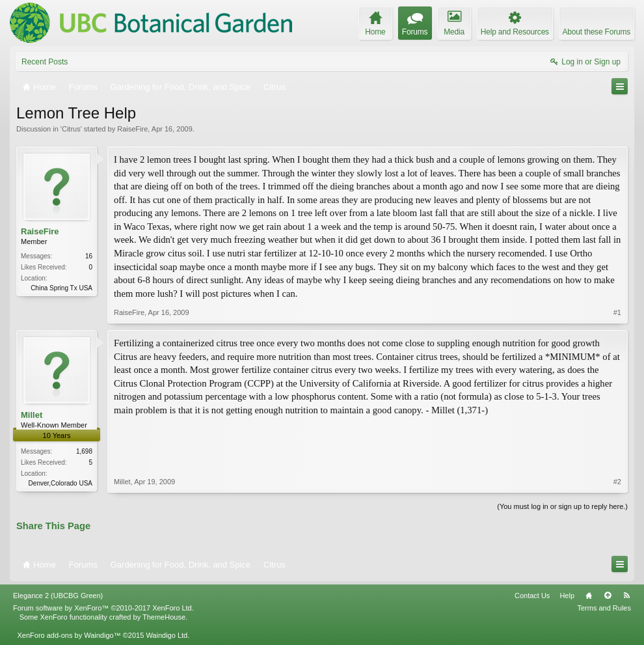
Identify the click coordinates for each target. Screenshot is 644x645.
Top (608, 596)
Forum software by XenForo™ (103, 608)
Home (589, 596)
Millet (32, 415)
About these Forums (597, 32)
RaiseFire (132, 129)
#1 (617, 312)
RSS (626, 596)
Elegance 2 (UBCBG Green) (58, 596)
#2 (617, 482)
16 (89, 256)
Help (567, 596)
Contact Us (532, 596)
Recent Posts (45, 62)
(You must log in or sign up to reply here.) (562, 506)
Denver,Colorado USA (60, 483)
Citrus (71, 129)
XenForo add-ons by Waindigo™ (69, 635)
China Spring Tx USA (61, 288)
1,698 (84, 451)
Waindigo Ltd (167, 635)
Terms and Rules (604, 608)
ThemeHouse (164, 617)
